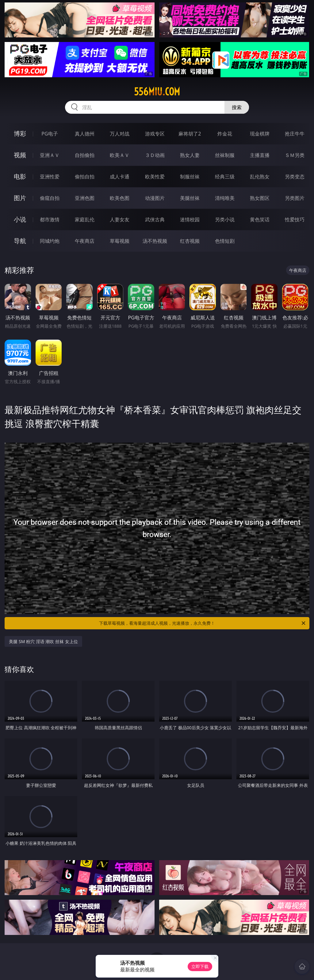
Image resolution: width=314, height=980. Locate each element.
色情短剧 (225, 241)
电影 (20, 176)
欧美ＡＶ (120, 155)
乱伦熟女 (260, 177)
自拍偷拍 (85, 155)
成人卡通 (120, 177)
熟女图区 (260, 198)
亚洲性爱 (50, 177)
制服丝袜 (190, 177)
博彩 (20, 133)
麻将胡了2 (190, 134)
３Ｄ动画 (155, 155)
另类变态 (295, 177)
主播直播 (260, 155)
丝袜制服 (225, 155)
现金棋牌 (260, 134)
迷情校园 (190, 219)
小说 (20, 219)
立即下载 (200, 966)
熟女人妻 (190, 155)
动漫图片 (155, 198)
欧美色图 (120, 198)
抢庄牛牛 (295, 134)
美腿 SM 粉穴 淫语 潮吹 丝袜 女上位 (43, 641)
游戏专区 (155, 134)
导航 (20, 241)
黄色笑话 (260, 219)
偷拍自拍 (85, 177)
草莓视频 (120, 241)
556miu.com (157, 92)
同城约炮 (50, 241)
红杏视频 (190, 241)
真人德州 (85, 134)
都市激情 (50, 219)
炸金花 (225, 134)
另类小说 (225, 219)
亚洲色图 (85, 198)
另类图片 (295, 198)
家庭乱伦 (85, 219)
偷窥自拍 (50, 198)
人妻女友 (120, 219)
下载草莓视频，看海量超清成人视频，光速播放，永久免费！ (203, 623)
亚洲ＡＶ (50, 155)
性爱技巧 (295, 219)
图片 (20, 198)
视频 (20, 155)
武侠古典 (155, 219)
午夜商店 (85, 241)
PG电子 (50, 134)
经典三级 (225, 177)
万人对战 (120, 134)
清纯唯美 (225, 198)
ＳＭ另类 (295, 155)
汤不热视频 (155, 241)
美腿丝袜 (190, 198)
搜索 (237, 107)
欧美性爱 (155, 177)
